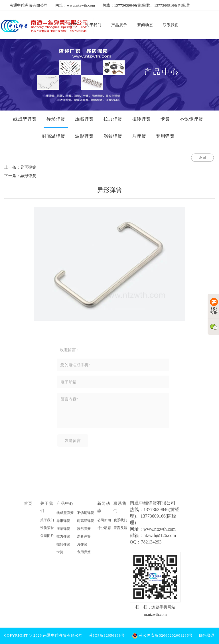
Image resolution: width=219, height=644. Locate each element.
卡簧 (60, 554)
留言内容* (113, 412)
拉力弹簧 (63, 538)
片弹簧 (82, 546)
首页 (28, 505)
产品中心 (65, 505)
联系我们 (120, 522)
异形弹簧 (63, 523)
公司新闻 (104, 522)
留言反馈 (120, 530)
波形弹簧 (84, 530)
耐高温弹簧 (86, 523)
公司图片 (47, 538)
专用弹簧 (84, 554)
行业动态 (104, 530)
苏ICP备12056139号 (107, 635)
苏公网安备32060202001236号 (162, 635)
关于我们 (47, 522)
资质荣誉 (47, 530)
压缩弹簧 (63, 530)
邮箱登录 (207, 635)
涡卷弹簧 (84, 538)
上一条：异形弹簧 (20, 167)
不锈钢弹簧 (86, 515)
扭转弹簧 (63, 546)
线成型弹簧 (65, 515)
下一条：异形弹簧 (20, 176)
